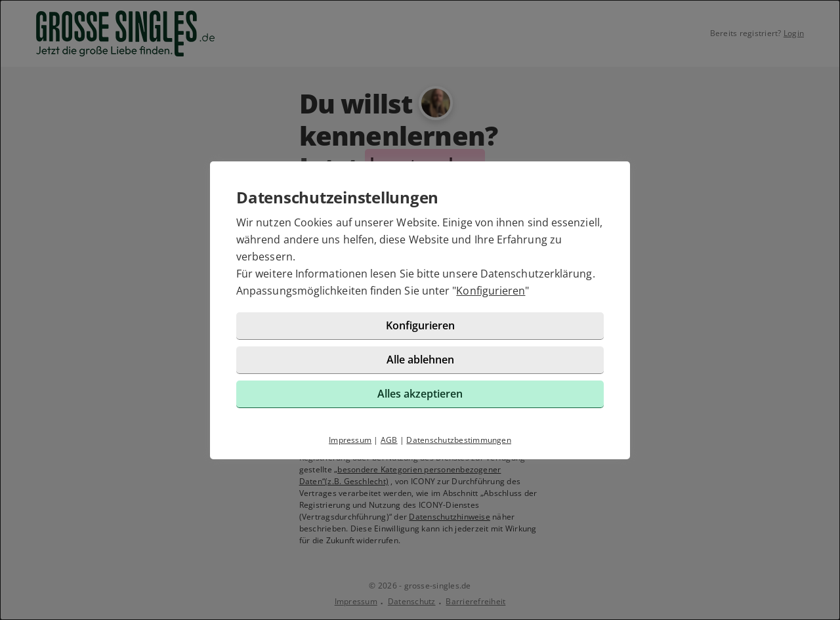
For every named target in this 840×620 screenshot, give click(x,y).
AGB (389, 440)
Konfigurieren (491, 291)
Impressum (350, 440)
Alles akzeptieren (420, 394)
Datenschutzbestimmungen (459, 440)
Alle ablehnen (420, 360)
